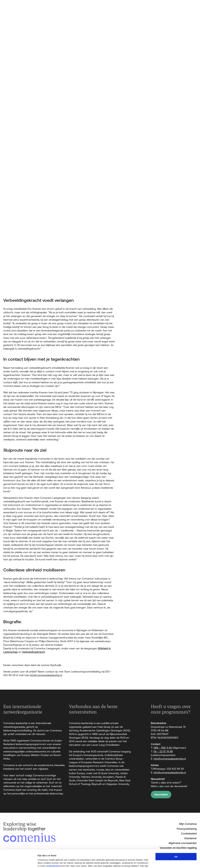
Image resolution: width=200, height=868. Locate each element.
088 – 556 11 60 (163, 748)
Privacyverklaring (187, 829)
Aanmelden (161, 795)
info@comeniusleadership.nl (46, 675)
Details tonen (155, 862)
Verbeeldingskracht (33, 652)
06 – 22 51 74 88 (163, 751)
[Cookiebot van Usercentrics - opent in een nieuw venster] (19, 862)
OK (176, 839)
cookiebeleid (53, 848)
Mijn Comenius (188, 824)
